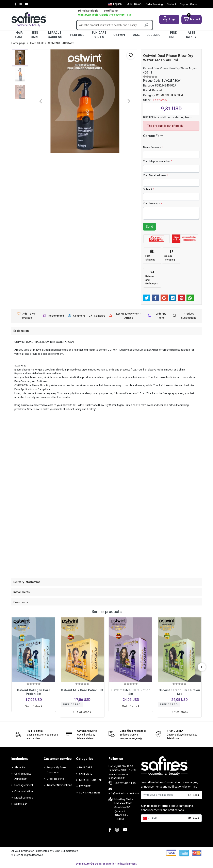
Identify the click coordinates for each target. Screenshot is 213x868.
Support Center (189, 4)
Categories (85, 759)
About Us (20, 767)
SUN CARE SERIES (99, 35)
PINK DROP (173, 35)
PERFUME (77, 35)
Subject (149, 189)
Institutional (20, 759)
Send (149, 227)
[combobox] (146, 818)
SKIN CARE (35, 35)
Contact (171, 4)
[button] (169, 20)
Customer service (58, 759)
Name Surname (153, 147)
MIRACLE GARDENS (55, 35)
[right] (202, 667)
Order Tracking (154, 4)
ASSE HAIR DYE (192, 35)
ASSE (137, 35)
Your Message (152, 203)
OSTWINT (120, 35)
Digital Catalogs (24, 798)
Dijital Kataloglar (89, 11)
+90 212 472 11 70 (122, 783)
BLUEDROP (155, 35)
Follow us (116, 759)
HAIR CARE (19, 35)
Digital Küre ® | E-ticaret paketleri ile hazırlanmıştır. (106, 864)
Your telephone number (158, 161)
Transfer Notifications (59, 785)
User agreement (24, 785)
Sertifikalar (111, 11)
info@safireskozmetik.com (124, 791)
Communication (24, 791)
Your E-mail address (156, 175)
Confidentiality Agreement (23, 776)
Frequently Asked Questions (57, 770)
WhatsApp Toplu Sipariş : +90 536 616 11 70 (105, 15)
